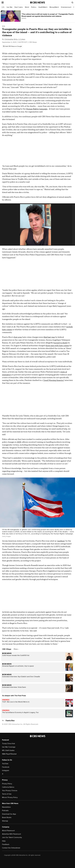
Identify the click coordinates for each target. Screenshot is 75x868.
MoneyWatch (54, 7)
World (27, 7)
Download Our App (9, 814)
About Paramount (8, 831)
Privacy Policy (7, 784)
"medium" (61, 541)
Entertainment (66, 7)
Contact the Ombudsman (11, 848)
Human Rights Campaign (37, 109)
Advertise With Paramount (11, 834)
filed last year (49, 337)
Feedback (6, 844)
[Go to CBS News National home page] (37, 2)
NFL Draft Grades (8, 750)
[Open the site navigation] (14, 2)
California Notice (8, 787)
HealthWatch (43, 7)
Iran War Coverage (9, 747)
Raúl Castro (19, 7)
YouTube (5, 764)
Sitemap (5, 821)
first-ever (18, 337)
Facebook (6, 767)
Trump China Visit (8, 744)
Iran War (10, 7)
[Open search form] (72, 2)
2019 (19, 442)
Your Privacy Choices (10, 791)
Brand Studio (7, 817)
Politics (34, 7)
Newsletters (6, 807)
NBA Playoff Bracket (9, 754)
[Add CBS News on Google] (12, 46)
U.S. (3, 7)
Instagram (6, 770)
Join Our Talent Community (12, 837)
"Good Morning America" (54, 380)
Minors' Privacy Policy (10, 797)
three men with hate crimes (57, 346)
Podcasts (5, 811)
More (16, 649)
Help (4, 841)
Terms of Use (7, 794)
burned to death (60, 343)
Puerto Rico (10, 720)
